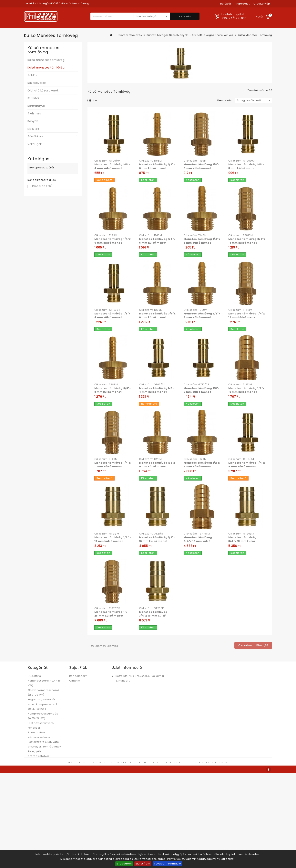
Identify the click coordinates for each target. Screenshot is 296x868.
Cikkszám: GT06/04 (152, 385)
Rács (89, 101)
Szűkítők (34, 98)
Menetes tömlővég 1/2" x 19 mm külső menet (113, 539)
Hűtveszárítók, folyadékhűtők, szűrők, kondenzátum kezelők (43, 770)
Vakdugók (35, 144)
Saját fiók (78, 667)
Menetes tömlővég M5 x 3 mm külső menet (246, 166)
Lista (95, 101)
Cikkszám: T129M (150, 459)
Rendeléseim (78, 676)
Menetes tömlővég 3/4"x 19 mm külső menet (198, 541)
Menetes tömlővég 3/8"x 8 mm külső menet (113, 390)
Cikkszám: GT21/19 (107, 534)
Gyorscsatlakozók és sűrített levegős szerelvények (42, 841)
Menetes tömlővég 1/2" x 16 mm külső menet (158, 539)
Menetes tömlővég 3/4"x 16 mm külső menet (153, 616)
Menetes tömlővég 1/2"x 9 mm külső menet (157, 465)
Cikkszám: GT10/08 (196, 385)
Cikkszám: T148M (195, 235)
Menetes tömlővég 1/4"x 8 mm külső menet (202, 241)
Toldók (32, 75)
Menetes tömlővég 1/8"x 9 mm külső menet (202, 166)
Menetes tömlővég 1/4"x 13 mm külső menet (247, 315)
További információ (168, 864)
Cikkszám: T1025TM (107, 608)
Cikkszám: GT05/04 (108, 161)
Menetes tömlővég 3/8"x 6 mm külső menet (157, 315)
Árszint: (33, 203)
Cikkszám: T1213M (240, 385)
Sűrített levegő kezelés (44, 761)
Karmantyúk (36, 106)
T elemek (34, 113)
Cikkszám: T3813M (241, 235)
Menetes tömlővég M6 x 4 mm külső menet (157, 390)
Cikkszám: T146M (151, 235)
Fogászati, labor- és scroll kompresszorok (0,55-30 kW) (43, 704)
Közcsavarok (37, 83)
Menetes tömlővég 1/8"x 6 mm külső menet (157, 166)
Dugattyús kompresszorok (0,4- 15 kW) (44, 681)
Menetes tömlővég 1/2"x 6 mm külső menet (202, 465)
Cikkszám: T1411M (106, 459)
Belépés (226, 4)
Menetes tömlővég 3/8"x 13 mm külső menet (247, 241)
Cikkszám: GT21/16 (151, 534)
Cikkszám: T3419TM (197, 534)
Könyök (33, 121)
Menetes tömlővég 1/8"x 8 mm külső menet (202, 390)
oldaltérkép (262, 4)
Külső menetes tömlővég (46, 68)
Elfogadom (124, 864)
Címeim (75, 681)
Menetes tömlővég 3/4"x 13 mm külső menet (243, 541)
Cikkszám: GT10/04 (107, 310)
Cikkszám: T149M (106, 235)
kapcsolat (243, 4)
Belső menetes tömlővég (46, 60)
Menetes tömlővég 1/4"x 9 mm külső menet (113, 241)
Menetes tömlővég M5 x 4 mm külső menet (112, 166)
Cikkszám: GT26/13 (241, 534)
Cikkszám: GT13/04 (241, 459)
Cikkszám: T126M (195, 459)
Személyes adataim (83, 685)
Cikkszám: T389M (195, 310)
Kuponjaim (77, 690)
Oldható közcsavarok (43, 90)
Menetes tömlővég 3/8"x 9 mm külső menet (202, 315)
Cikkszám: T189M (195, 161)
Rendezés (225, 100)
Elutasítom (143, 864)
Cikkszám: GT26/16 (152, 608)
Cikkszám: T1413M (240, 310)
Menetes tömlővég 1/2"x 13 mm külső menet (246, 390)
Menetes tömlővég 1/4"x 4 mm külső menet (247, 465)
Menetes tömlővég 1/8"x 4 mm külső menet (112, 315)
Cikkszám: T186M (150, 161)
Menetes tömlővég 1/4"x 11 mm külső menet (113, 465)
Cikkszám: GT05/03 (241, 161)
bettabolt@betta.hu (129, 693)
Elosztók (33, 129)
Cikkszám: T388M (106, 385)
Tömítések (35, 136)
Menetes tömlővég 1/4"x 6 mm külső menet (157, 241)
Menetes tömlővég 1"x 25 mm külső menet (111, 614)
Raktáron (42, 186)
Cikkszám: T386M (151, 310)
